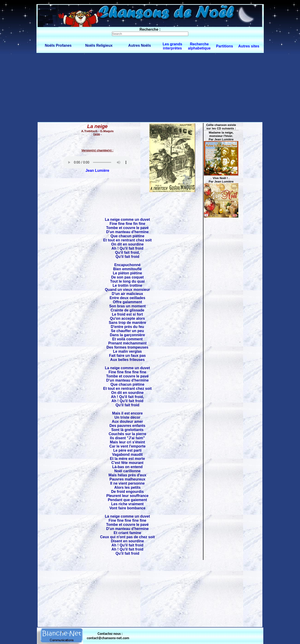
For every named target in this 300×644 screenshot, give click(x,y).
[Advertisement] (150, 87)
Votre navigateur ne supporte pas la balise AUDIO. (97, 162)
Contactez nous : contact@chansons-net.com (108, 636)
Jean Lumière (97, 171)
